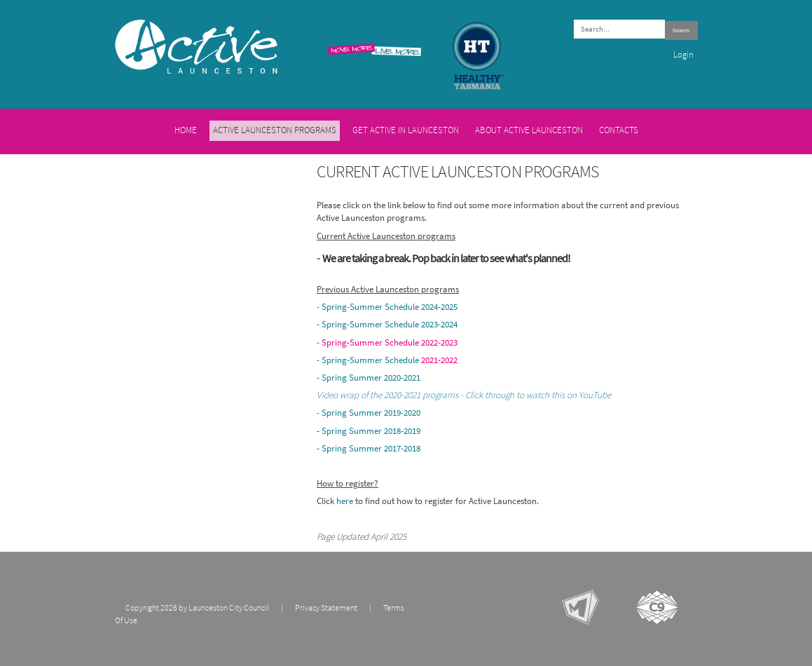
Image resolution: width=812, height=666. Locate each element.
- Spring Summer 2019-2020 (369, 412)
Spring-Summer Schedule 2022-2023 (390, 342)
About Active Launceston (529, 130)
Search (681, 30)
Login (683, 54)
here (346, 501)
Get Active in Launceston (406, 130)
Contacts (619, 130)
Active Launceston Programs (275, 130)
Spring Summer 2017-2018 (371, 448)
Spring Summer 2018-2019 (371, 430)
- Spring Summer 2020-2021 (369, 377)
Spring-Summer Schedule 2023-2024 (390, 324)
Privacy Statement (326, 608)
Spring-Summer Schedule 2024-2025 (390, 306)
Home (186, 130)
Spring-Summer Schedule (390, 360)
